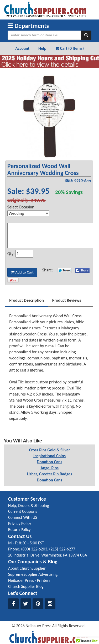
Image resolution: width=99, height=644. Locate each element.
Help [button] (42, 48)
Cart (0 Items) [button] (69, 48)
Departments (28, 26)
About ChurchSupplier (27, 568)
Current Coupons (23, 511)
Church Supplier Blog (26, 586)
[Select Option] (28, 213)
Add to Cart (22, 272)
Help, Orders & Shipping (29, 506)
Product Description (27, 300)
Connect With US (23, 517)
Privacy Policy (20, 523)
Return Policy (19, 530)
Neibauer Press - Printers (29, 580)
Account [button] (22, 48)
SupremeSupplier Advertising (33, 574)
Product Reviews (67, 300)
